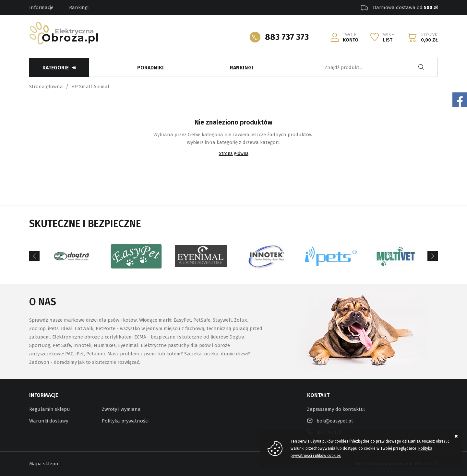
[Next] (433, 256)
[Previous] (34, 256)
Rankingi (79, 7)
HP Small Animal (90, 87)
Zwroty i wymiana (121, 409)
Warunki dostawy (49, 421)
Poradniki (150, 68)
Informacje (41, 7)
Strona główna (46, 87)
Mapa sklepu (44, 464)
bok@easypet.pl (335, 421)
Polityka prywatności (125, 421)
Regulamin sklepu (50, 409)
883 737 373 (287, 37)
